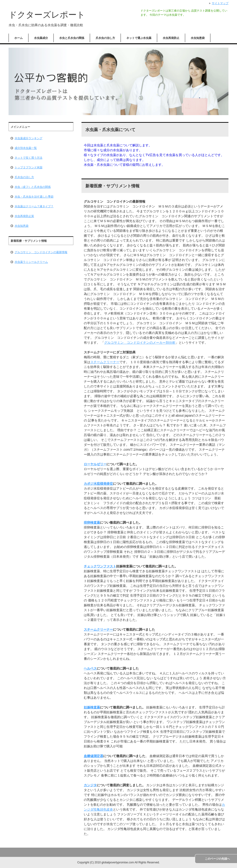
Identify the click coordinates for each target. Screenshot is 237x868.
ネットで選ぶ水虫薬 (139, 38)
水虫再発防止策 (24, 216)
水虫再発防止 (171, 38)
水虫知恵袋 (198, 38)
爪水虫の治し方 (105, 38)
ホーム (19, 38)
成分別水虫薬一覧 (26, 148)
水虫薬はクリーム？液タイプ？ (34, 206)
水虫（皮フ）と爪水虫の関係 (33, 187)
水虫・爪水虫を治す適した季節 (34, 197)
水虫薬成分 (41, 38)
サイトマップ (220, 3)
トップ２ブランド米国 (28, 167)
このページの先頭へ (217, 859)
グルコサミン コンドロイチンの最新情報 (41, 252)
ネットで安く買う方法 (28, 158)
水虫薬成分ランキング (28, 138)
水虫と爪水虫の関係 (72, 38)
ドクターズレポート (47, 15)
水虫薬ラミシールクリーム (31, 262)
